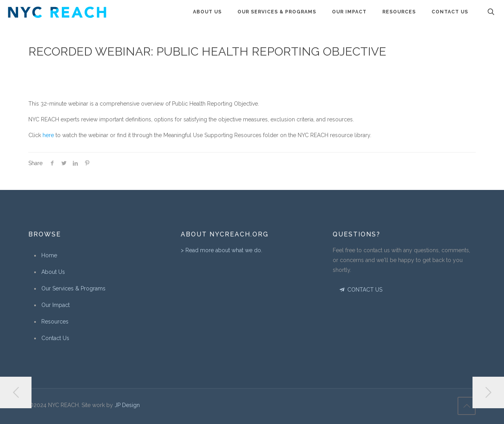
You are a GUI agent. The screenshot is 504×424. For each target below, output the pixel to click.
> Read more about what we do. (221, 250)
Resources (55, 322)
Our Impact (56, 305)
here (48, 135)
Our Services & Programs (73, 288)
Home (49, 255)
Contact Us (55, 338)
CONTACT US (360, 290)
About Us (53, 272)
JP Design (127, 405)
